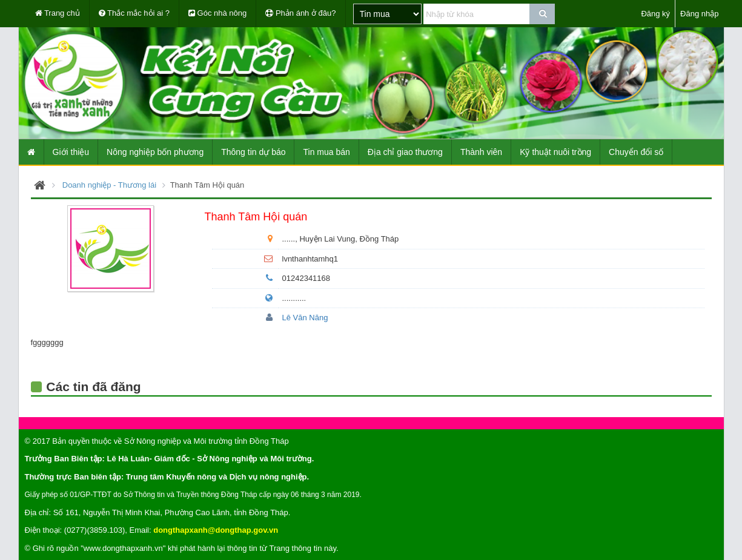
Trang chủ (58, 13)
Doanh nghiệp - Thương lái (109, 185)
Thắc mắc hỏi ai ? (134, 13)
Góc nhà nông (217, 13)
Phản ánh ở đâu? (300, 13)
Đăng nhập (699, 14)
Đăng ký (655, 14)
